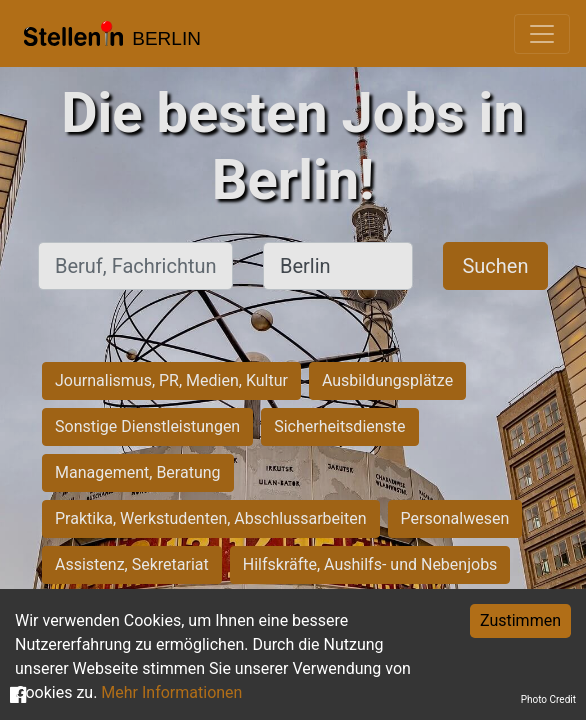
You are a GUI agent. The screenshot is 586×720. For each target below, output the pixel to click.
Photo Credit (548, 699)
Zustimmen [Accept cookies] (520, 620)
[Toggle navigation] (542, 34)
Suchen (495, 266)
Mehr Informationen (171, 692)
